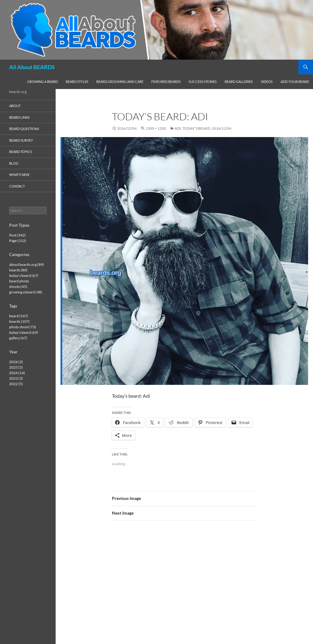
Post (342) (17, 235)
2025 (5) (16, 367)
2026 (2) (16, 362)
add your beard (295, 82)
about (15, 106)
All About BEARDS (32, 67)
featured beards (166, 82)
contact (17, 186)
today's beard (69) (24, 332)
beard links (19, 117)
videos (267, 82)
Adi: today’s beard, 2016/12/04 (203, 128)
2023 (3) (16, 378)
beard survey (21, 140)
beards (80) (18, 270)
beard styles (77, 82)
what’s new (19, 175)
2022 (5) (16, 384)
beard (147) (19, 316)
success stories (203, 82)
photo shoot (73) (23, 327)
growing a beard (42, 82)
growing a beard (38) (26, 292)
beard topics (21, 152)
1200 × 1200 (156, 128)
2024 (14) (17, 373)
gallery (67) (18, 338)
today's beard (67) (24, 275)
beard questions (24, 129)
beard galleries (239, 82)
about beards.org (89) (27, 264)
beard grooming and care (120, 82)
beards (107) (19, 321)
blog (14, 163)
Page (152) (18, 241)
